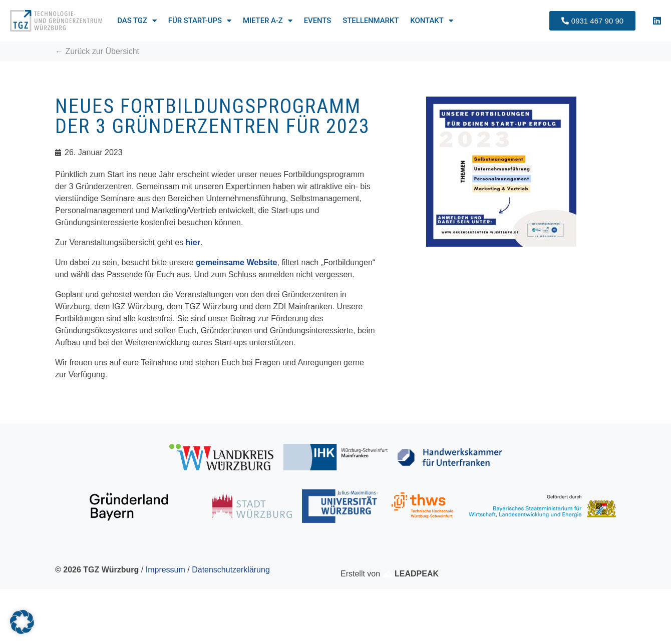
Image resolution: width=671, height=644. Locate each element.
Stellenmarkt (371, 21)
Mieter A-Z (268, 21)
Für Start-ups (200, 21)
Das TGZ (137, 21)
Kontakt (431, 21)
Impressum (165, 570)
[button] (22, 622)
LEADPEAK (411, 574)
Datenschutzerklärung (231, 570)
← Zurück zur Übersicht (97, 51)
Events (318, 21)
